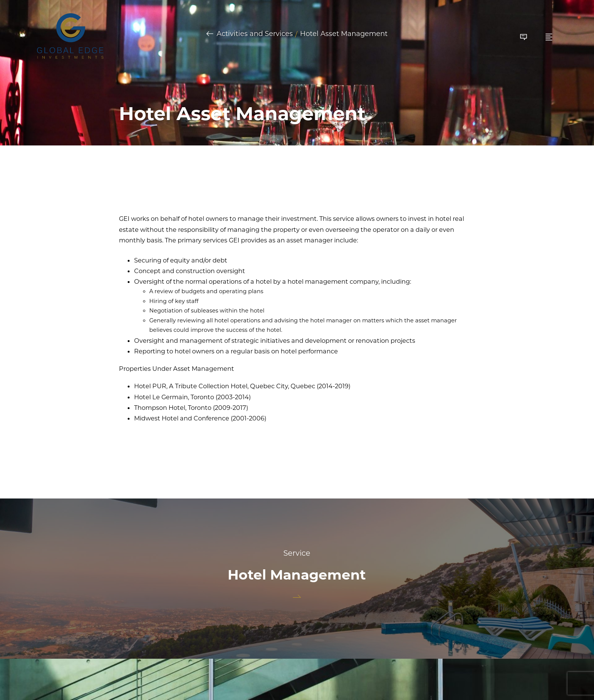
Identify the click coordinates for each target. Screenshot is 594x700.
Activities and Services (255, 34)
